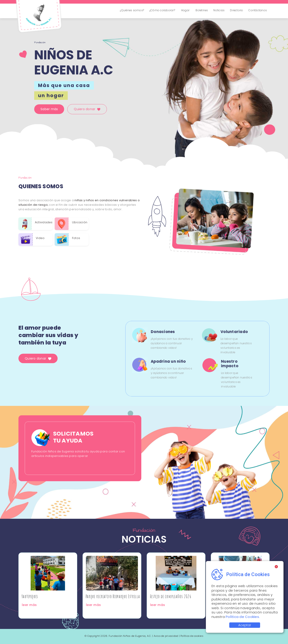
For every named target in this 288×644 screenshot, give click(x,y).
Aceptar (245, 625)
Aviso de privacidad (166, 636)
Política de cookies (192, 636)
